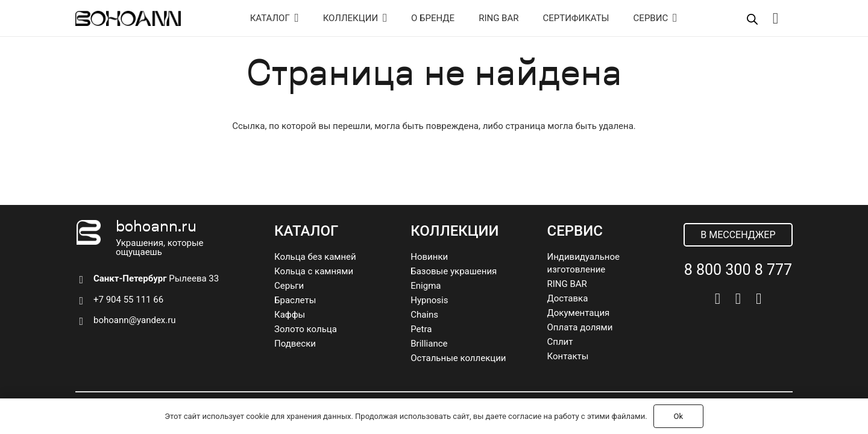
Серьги (289, 286)
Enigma (426, 286)
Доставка (568, 298)
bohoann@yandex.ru (135, 320)
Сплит (560, 342)
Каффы (290, 315)
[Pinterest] (759, 299)
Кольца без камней (315, 257)
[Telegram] (738, 299)
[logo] (128, 18)
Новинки (429, 257)
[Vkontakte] (718, 299)
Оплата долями (580, 327)
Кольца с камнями (314, 271)
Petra (421, 329)
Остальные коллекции (458, 358)
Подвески (295, 344)
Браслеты (295, 300)
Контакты (568, 356)
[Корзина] (775, 18)
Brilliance (429, 344)
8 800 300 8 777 (738, 270)
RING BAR (567, 284)
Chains (424, 315)
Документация (579, 313)
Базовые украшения (454, 271)
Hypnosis (429, 300)
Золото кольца (306, 329)
